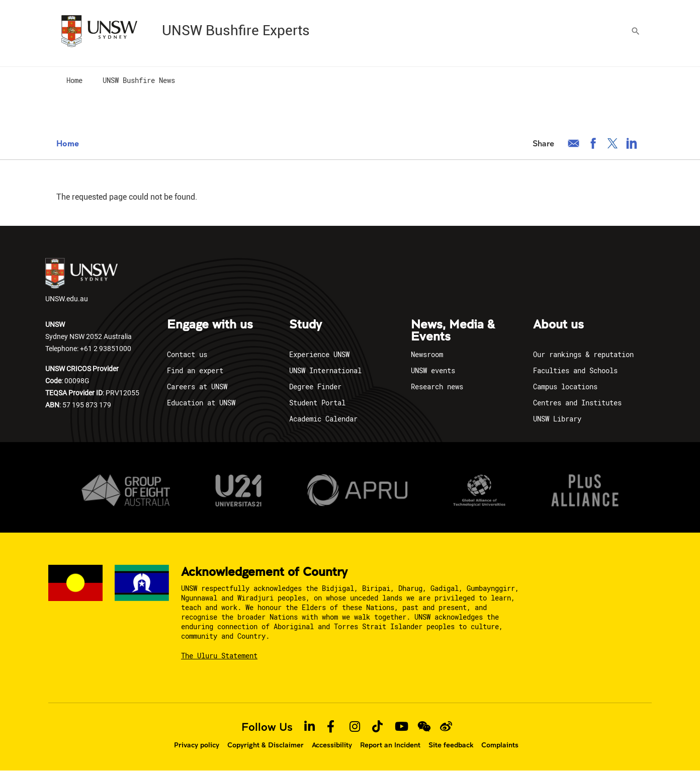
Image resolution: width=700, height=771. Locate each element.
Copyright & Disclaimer (266, 745)
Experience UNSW (319, 354)
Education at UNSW (201, 403)
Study (305, 325)
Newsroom (427, 354)
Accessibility (332, 745)
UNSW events (433, 370)
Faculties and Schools (575, 370)
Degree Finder (315, 387)
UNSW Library (557, 419)
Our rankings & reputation (583, 354)
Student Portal (317, 403)
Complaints (500, 745)
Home (68, 143)
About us (558, 325)
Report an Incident (390, 745)
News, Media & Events (453, 331)
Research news (437, 387)
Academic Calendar (323, 419)
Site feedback (451, 745)
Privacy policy (197, 745)
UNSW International (325, 370)
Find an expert (195, 370)
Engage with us (210, 325)
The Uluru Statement (219, 656)
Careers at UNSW (197, 387)
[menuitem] (74, 81)
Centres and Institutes (577, 403)
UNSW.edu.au (81, 281)
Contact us (187, 354)
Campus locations (565, 387)
